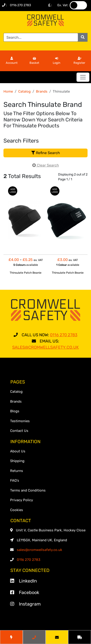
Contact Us (19, 431)
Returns (17, 471)
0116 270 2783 (20, 5)
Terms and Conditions (28, 490)
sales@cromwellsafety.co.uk (40, 550)
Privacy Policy (22, 500)
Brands (42, 91)
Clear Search (46, 165)
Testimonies (20, 421)
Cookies (17, 510)
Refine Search (46, 153)
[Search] (41, 37)
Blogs (15, 411)
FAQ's (15, 480)
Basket (34, 61)
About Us (18, 451)
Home (8, 91)
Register (79, 61)
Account (12, 61)
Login (57, 61)
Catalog (24, 91)
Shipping (17, 461)
